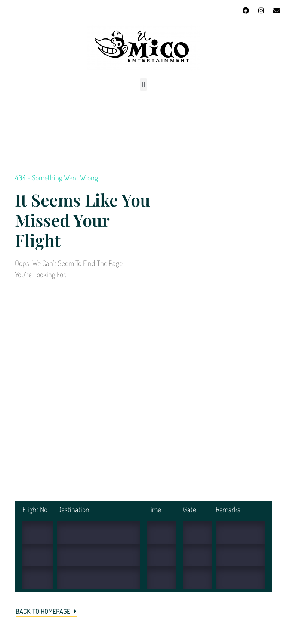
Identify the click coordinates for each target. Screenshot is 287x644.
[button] (143, 85)
